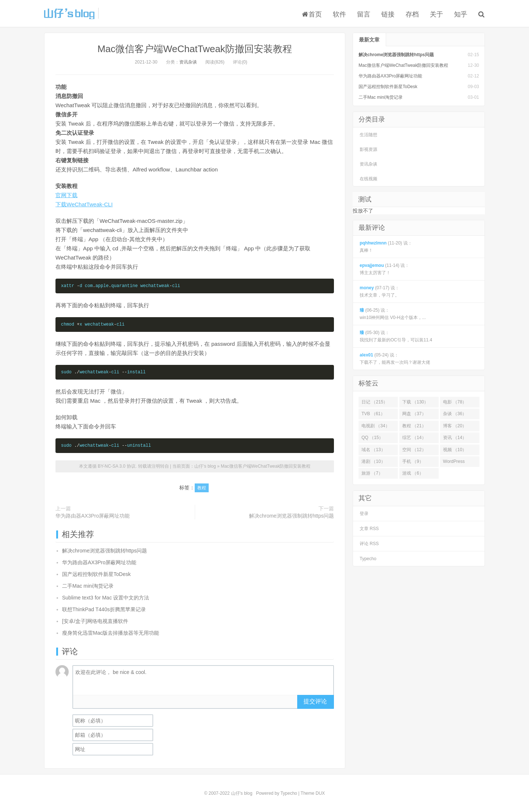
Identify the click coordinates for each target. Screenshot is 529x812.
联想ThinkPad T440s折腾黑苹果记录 (104, 609)
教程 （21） (414, 426)
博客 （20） (455, 426)
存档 (412, 14)
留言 (364, 14)
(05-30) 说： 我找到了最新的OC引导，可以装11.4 (396, 336)
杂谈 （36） (455, 414)
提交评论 (315, 701)
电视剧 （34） (376, 426)
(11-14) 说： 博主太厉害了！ (384, 269)
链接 (388, 14)
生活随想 (368, 135)
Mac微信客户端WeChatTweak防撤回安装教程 (195, 49)
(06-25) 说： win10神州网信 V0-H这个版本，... (393, 314)
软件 (339, 14)
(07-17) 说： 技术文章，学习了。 (379, 291)
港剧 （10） (373, 461)
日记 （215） (375, 402)
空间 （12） (414, 450)
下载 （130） (415, 402)
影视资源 (368, 149)
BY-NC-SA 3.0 (112, 466)
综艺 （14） (414, 438)
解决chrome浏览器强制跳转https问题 (292, 516)
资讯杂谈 (188, 62)
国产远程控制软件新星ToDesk (96, 574)
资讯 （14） (455, 438)
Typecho (368, 559)
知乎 (461, 14)
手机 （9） (413, 461)
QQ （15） (372, 438)
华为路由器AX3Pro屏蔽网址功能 (93, 516)
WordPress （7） (454, 463)
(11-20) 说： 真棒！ (386, 247)
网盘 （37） (414, 414)
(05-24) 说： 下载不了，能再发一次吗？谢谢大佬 (395, 359)
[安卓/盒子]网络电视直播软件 (95, 621)
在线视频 (368, 179)
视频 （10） (455, 450)
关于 (436, 14)
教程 (202, 488)
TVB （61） (373, 414)
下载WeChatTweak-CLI (84, 204)
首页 (312, 14)
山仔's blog (69, 13)
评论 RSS (369, 544)
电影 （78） (455, 402)
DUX (320, 793)
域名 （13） (373, 450)
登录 (364, 514)
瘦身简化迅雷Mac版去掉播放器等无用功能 (111, 633)
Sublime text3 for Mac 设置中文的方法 (106, 598)
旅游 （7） (372, 473)
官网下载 (66, 195)
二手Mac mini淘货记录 (88, 586)
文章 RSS (369, 529)
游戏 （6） (413, 473)
